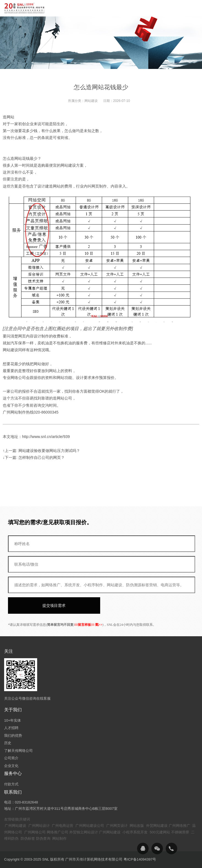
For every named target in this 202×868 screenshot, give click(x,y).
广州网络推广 (179, 826)
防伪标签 (28, 838)
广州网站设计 (39, 826)
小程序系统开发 (135, 832)
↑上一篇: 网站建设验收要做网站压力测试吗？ (41, 451)
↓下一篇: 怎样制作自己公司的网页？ (34, 457)
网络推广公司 (58, 832)
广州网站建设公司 (90, 826)
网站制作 (59, 838)
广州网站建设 (15, 826)
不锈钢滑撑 (180, 832)
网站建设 (91, 101)
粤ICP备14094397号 (140, 859)
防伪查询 (43, 838)
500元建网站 (160, 832)
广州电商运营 (62, 826)
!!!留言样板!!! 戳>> (88, 625)
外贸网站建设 (157, 826)
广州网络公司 (35, 832)
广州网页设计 (117, 826)
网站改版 (137, 826)
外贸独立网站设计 (84, 832)
